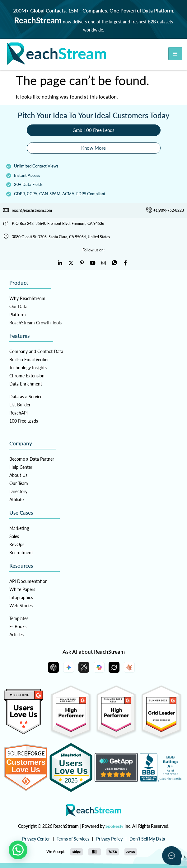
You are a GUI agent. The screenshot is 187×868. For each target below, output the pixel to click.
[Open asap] (171, 856)
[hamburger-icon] (175, 54)
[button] (18, 850)
